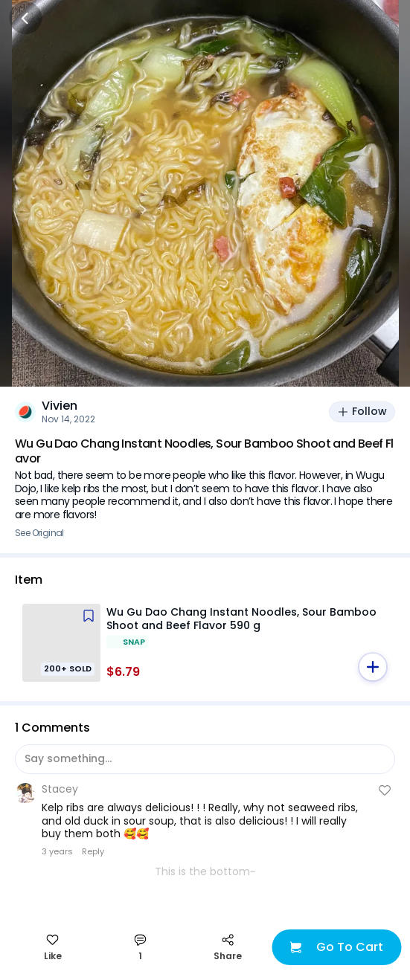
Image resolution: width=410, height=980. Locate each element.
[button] (373, 667)
